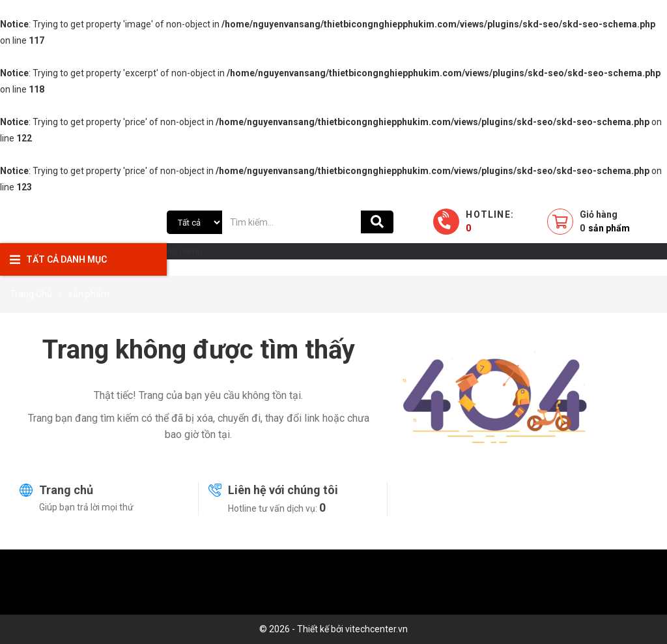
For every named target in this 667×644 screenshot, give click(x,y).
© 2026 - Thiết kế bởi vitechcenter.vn (333, 629)
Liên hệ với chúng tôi (283, 490)
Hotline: (490, 221)
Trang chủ (66, 490)
